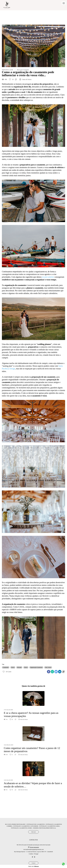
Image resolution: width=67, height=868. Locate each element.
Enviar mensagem (34, 847)
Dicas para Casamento (23, 70)
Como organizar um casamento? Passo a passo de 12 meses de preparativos (32, 750)
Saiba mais (33, 832)
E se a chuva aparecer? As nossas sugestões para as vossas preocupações (31, 714)
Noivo (26, 667)
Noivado (19, 667)
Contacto (33, 863)
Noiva (13, 667)
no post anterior (48, 277)
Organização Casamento (36, 667)
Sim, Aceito (48, 667)
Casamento (6, 667)
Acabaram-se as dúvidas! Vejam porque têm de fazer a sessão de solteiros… (33, 785)
